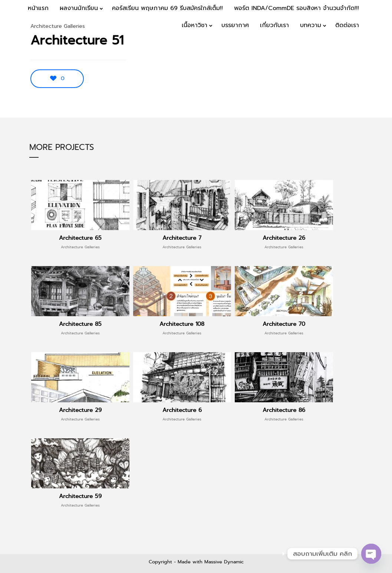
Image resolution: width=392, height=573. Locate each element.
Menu (370, 49)
